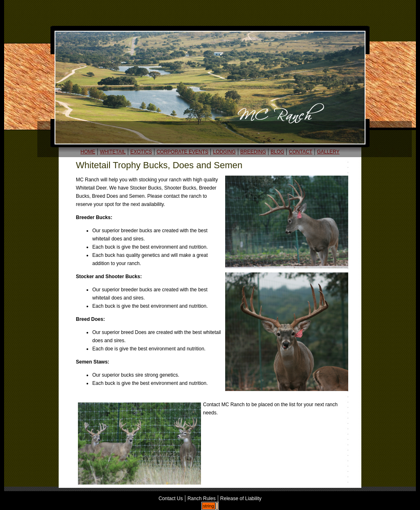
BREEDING (253, 152)
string (209, 506)
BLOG (277, 152)
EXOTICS (141, 152)
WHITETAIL (113, 152)
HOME (88, 152)
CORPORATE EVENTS (183, 152)
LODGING (224, 152)
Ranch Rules (202, 499)
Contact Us (170, 499)
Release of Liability (241, 499)
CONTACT (300, 152)
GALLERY (328, 152)
